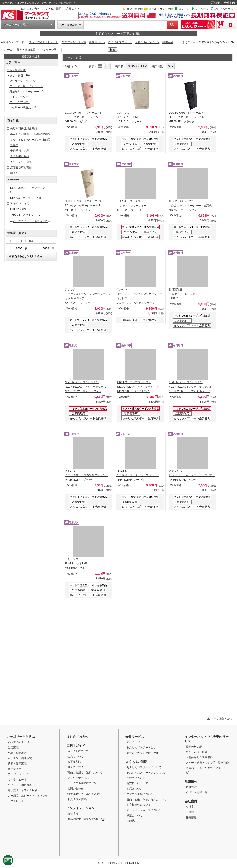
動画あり (16, 173)
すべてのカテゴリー (20, 742)
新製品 (14, 145)
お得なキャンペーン (147, 42)
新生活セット (97, 42)
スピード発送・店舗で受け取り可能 (207, 763)
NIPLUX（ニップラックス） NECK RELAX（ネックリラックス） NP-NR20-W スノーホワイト (87, 387)
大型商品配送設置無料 (199, 757)
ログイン (184, 9)
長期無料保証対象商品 (24, 128)
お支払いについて (137, 783)
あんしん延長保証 (197, 752)
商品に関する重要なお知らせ (86, 819)
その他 (131, 821)
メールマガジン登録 (161, 9)
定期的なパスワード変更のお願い (118, 34)
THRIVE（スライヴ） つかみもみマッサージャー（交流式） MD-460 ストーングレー (191, 206)
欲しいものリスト (225, 9)
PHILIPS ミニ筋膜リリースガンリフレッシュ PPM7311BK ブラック (86, 475)
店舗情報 (191, 781)
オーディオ (15, 769)
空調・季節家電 (17, 753)
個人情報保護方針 (78, 799)
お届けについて (136, 789)
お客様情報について (139, 805)
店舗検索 (191, 787)
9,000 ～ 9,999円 (20, 241)
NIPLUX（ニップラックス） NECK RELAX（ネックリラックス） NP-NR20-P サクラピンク (139, 387)
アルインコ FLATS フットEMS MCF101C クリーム (129, 117)
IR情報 (190, 812)
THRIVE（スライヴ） (27, 215)
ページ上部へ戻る (222, 719)
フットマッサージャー (26, 86)
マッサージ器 (48, 50)
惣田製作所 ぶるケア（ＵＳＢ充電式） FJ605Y (185, 294)
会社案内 (229, 3)
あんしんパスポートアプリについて (148, 773)
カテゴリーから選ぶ (16, 25)
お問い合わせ (75, 789)
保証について (135, 815)
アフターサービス (78, 778)
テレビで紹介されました (44, 42)
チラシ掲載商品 (20, 156)
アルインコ (20, 204)
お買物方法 (74, 762)
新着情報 (73, 814)
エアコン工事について (140, 794)
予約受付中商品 (20, 151)
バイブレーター (22, 97)
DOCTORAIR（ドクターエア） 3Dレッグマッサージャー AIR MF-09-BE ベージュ (84, 206)
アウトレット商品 (21, 162)
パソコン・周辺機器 (20, 785)
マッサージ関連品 (24, 108)
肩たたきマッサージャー (28, 92)
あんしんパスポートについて (144, 767)
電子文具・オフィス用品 (23, 790)
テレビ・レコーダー (20, 774)
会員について (75, 756)
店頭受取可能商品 (21, 167)
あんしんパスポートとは (141, 748)
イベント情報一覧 (197, 792)
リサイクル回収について (82, 783)
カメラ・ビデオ (17, 780)
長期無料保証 (194, 747)
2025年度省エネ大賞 (74, 42)
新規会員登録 (135, 9)
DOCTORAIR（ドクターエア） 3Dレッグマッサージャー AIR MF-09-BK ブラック (187, 117)
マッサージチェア (24, 81)
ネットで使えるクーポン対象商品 (30, 140)
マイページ (202, 9)
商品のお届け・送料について (85, 772)
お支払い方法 (75, 767)
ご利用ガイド (72, 9)
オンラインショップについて (144, 810)
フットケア (20, 102)
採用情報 (214, 3)
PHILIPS (19, 209)
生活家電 (13, 748)
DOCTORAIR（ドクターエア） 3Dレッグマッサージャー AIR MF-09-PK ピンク (84, 117)
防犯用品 (168, 42)
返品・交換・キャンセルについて (147, 799)
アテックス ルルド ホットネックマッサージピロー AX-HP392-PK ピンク (192, 475)
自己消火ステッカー (120, 42)
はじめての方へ (31, 9)
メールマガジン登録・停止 (143, 753)
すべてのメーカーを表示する (30, 221)
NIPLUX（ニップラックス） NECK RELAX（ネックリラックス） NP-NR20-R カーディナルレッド (191, 387)
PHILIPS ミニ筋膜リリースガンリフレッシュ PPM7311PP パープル (138, 475)
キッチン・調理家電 (20, 758)
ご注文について (136, 778)
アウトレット (16, 801)
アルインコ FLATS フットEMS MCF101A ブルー (76, 564)
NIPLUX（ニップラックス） (31, 198)
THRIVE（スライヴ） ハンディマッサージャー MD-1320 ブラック (132, 206)
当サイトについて (78, 751)
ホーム (8, 50)
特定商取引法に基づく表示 (83, 794)
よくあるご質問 (52, 9)
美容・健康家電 (68, 25)
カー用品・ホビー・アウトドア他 (28, 796)
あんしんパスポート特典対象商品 (30, 134)
